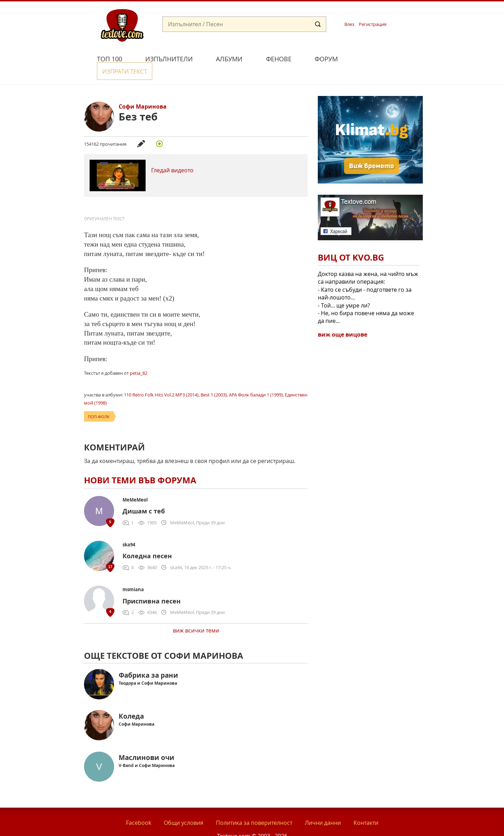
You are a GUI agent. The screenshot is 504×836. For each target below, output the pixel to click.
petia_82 (139, 358)
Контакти (366, 807)
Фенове (279, 59)
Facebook (139, 807)
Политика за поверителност (254, 807)
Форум (326, 59)
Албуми (229, 59)
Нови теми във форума (140, 465)
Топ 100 (110, 59)
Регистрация (373, 24)
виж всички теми (196, 615)
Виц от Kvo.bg (351, 242)
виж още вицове (342, 319)
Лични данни (323, 807)
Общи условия (184, 807)
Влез (349, 24)
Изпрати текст (383, 58)
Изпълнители (169, 59)
